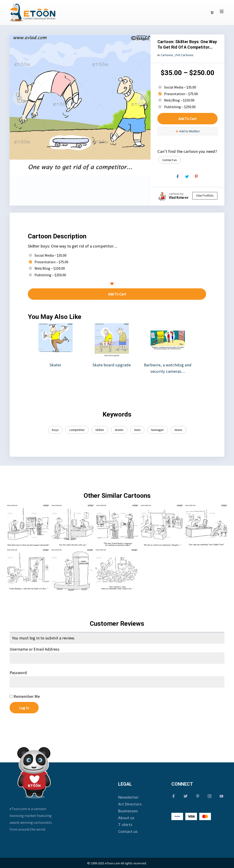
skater (119, 430)
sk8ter (100, 430)
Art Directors (130, 804)
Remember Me (25, 696)
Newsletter (128, 797)
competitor (77, 430)
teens (178, 430)
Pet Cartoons (185, 55)
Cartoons (167, 55)
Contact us (170, 160)
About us (126, 818)
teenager (157, 430)
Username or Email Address (35, 649)
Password (18, 673)
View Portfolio (205, 196)
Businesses (128, 811)
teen (137, 430)
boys (55, 430)
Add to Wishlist (187, 131)
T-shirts (125, 825)
